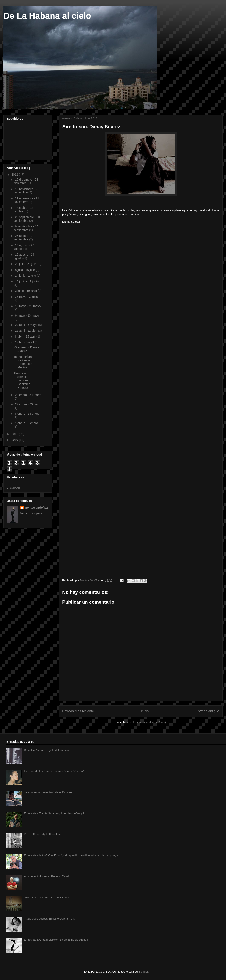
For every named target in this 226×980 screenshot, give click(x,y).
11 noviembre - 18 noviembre (26, 200)
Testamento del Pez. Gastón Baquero (47, 897)
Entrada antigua (207, 711)
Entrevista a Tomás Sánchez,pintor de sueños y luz (55, 813)
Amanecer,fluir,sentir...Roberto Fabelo (47, 876)
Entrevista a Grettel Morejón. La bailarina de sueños (56, 940)
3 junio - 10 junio (26, 291)
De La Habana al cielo (47, 16)
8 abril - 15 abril (26, 337)
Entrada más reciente (78, 711)
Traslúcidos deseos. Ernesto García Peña (49, 919)
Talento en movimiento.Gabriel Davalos (48, 792)
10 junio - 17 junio (27, 281)
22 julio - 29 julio (26, 264)
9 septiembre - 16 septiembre (26, 228)
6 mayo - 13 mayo (27, 315)
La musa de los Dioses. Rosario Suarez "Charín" (54, 771)
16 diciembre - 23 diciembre (26, 181)
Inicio (145, 711)
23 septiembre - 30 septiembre (27, 219)
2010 (15, 440)
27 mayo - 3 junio (26, 297)
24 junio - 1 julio (26, 276)
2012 (15, 174)
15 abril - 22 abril (26, 331)
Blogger (143, 972)
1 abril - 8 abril (25, 342)
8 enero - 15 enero (27, 414)
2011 (15, 434)
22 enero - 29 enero (28, 404)
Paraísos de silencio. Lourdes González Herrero (22, 380)
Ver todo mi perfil (31, 513)
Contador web (13, 488)
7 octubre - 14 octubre (24, 209)
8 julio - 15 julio (25, 270)
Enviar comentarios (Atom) (149, 722)
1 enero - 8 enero (26, 423)
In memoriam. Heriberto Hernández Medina (23, 362)
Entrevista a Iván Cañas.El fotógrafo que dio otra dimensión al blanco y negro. (72, 855)
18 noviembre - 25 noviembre (26, 191)
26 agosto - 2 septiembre (23, 238)
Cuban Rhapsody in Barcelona (43, 834)
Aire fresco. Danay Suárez (27, 349)
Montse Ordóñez (36, 508)
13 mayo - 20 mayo (28, 306)
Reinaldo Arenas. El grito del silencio (46, 750)
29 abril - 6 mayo (26, 325)
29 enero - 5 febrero (28, 395)
